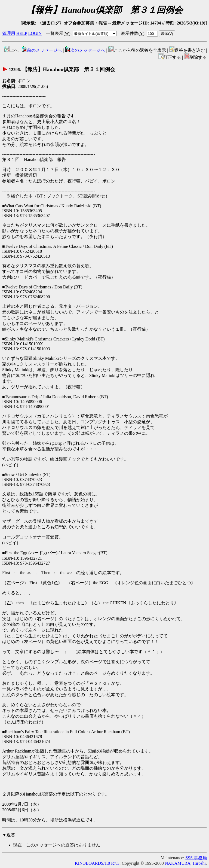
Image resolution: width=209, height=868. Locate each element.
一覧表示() (58, 33)
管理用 (9, 33)
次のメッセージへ (85, 50)
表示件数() (133, 33)
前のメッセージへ (42, 50)
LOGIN (35, 33)
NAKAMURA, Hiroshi (185, 863)
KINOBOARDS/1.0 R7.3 (97, 863)
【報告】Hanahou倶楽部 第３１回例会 (59, 69)
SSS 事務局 (196, 858)
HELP (22, 33)
